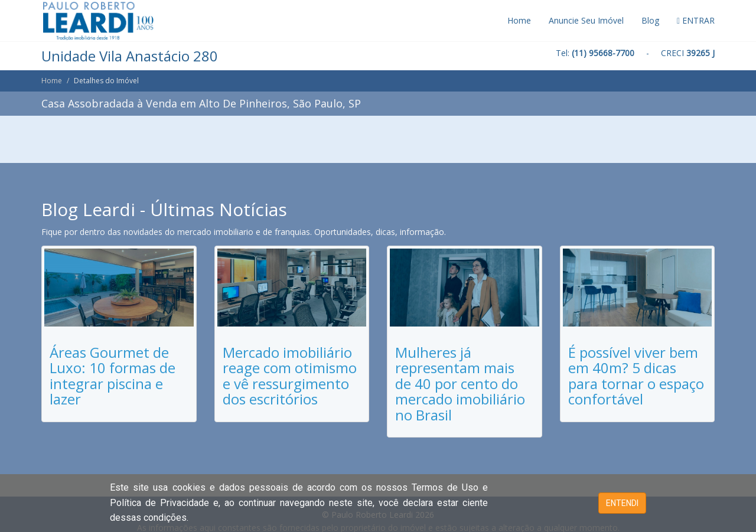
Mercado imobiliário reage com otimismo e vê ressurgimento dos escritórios (290, 376)
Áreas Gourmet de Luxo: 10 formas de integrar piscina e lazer (113, 376)
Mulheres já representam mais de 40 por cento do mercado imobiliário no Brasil (460, 384)
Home (519, 20)
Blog (650, 20)
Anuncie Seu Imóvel (586, 20)
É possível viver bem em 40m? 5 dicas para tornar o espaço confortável (636, 376)
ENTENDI (622, 503)
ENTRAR (696, 20)
